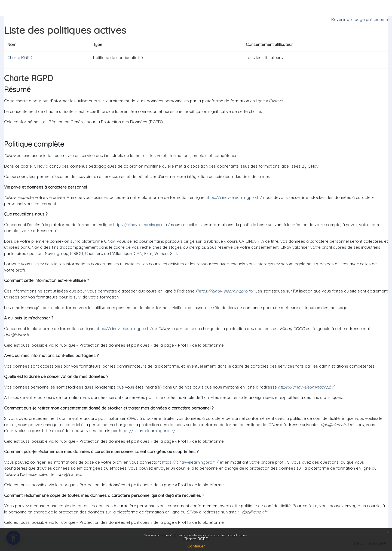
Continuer (196, 546)
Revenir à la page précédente (360, 19)
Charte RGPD (196, 539)
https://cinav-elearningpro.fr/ (234, 197)
